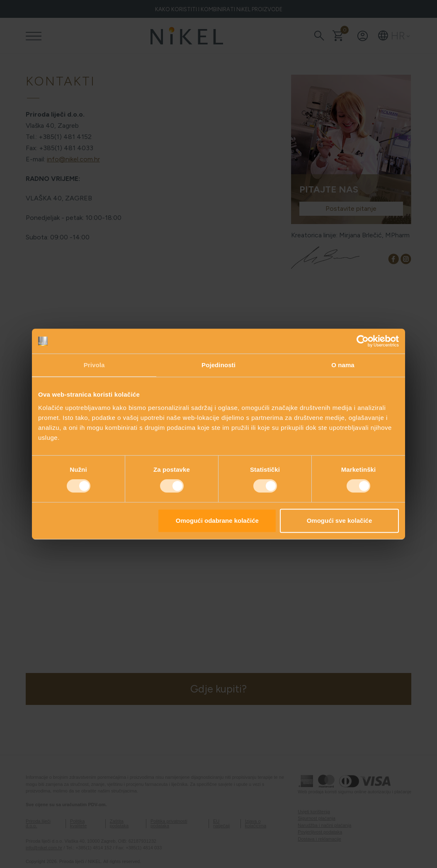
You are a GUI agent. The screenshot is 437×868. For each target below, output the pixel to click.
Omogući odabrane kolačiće (217, 521)
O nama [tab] (343, 365)
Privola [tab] (94, 365)
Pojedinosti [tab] (218, 365)
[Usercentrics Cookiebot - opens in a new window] (363, 341)
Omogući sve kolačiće (340, 521)
